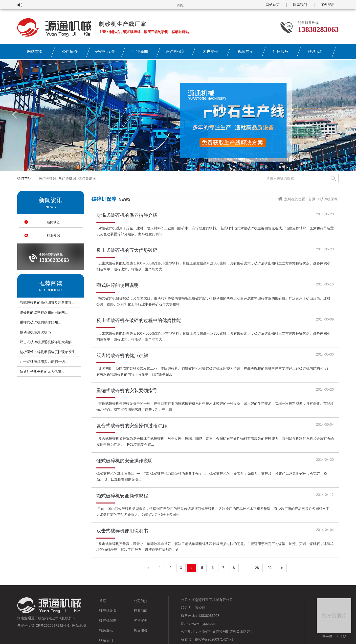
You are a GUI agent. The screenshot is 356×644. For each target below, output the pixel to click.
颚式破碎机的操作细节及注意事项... (47, 302)
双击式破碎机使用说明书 (122, 531)
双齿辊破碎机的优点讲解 (122, 355)
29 (269, 568)
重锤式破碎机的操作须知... (40, 322)
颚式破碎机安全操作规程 (122, 496)
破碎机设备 (105, 51)
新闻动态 (53, 222)
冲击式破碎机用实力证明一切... (44, 362)
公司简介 (70, 51)
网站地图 (79, 625)
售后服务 (281, 51)
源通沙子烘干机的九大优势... (42, 372)
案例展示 (328, 5)
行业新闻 (140, 51)
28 (257, 568)
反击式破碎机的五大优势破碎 (127, 250)
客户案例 (210, 51)
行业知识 (53, 235)
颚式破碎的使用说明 (118, 285)
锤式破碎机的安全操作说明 (125, 461)
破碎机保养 (175, 51)
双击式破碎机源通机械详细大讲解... (47, 342)
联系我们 (300, 5)
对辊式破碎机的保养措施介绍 (127, 215)
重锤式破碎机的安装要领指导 (127, 391)
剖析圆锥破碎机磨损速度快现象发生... (49, 352)
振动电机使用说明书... (37, 332)
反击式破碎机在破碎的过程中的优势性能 (139, 320)
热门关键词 (47, 179)
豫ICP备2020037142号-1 (50, 625)
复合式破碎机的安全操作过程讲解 (132, 426)
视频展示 (245, 51)
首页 (312, 199)
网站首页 (273, 5)
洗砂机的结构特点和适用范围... (44, 312)
